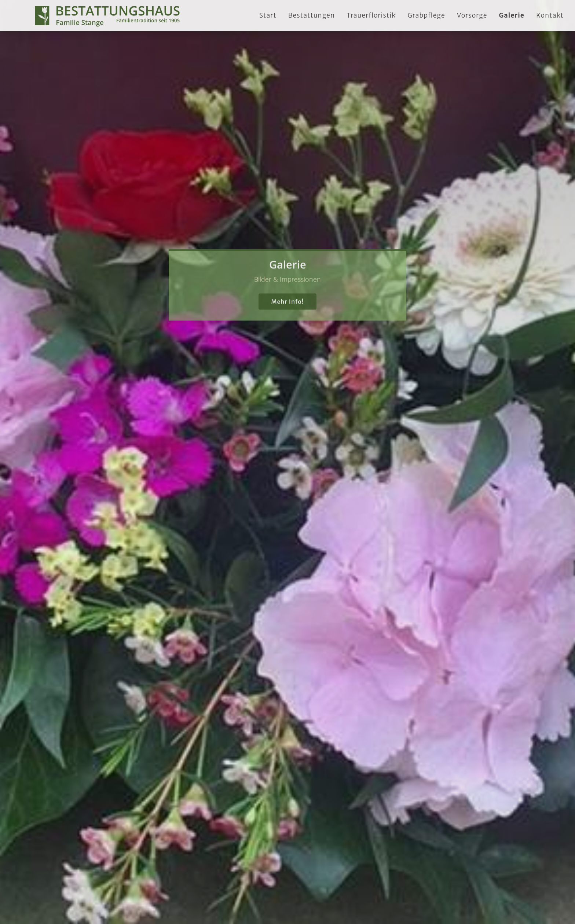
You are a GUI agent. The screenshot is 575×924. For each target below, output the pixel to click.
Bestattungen (312, 15)
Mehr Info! (287, 290)
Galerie (512, 15)
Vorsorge (472, 15)
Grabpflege (426, 15)
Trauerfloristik (371, 15)
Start (268, 15)
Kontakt (550, 15)
